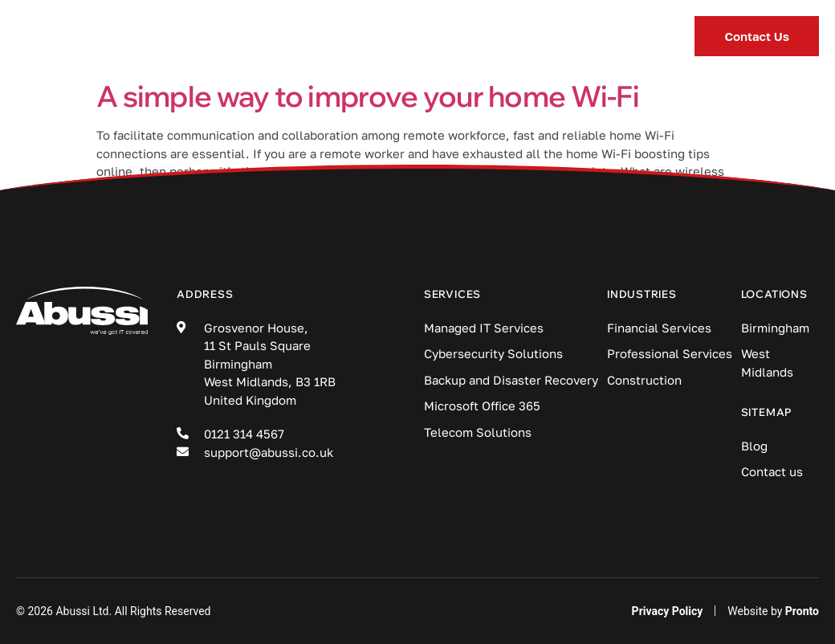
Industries (369, 37)
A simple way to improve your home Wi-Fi (368, 96)
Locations (589, 37)
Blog (480, 36)
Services (240, 37)
